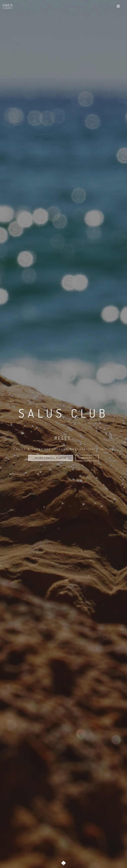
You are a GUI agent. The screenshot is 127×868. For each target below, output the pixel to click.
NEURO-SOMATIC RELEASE (51, 458)
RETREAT (87, 458)
